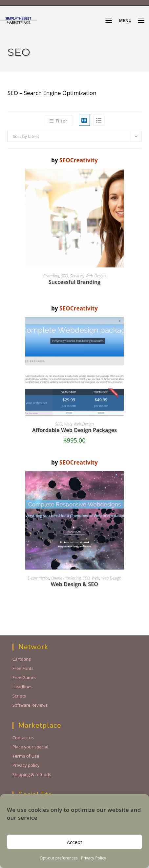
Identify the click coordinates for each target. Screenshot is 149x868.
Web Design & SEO (74, 584)
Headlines (22, 687)
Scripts (19, 696)
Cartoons (22, 659)
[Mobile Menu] (119, 21)
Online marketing (66, 578)
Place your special (31, 747)
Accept (75, 842)
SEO (64, 276)
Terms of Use (26, 756)
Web (68, 424)
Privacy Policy (94, 858)
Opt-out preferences (59, 858)
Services (77, 276)
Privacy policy (26, 765)
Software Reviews (30, 705)
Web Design (96, 276)
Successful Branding (74, 282)
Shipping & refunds (32, 774)
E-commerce (38, 578)
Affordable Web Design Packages (74, 430)
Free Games (24, 677)
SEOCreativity (79, 160)
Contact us (23, 738)
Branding (51, 276)
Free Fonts (23, 668)
